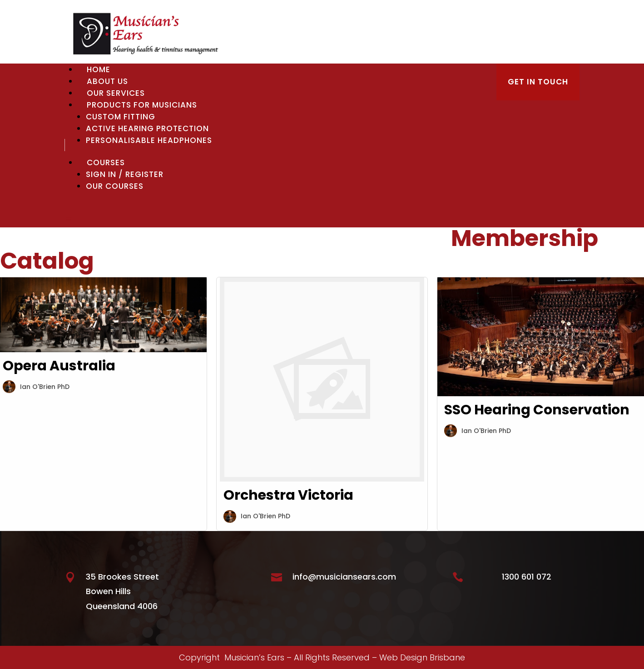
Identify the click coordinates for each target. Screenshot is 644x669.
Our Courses (115, 186)
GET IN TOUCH (538, 82)
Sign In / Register (125, 174)
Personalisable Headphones (149, 140)
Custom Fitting (121, 117)
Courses (106, 162)
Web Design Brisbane (422, 657)
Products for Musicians (142, 105)
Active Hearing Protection (147, 128)
